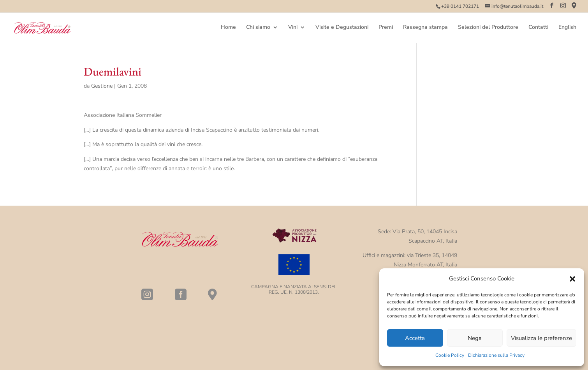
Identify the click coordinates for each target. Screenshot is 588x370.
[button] (572, 279)
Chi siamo (258, 28)
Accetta (415, 338)
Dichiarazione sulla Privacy (496, 355)
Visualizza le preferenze (541, 338)
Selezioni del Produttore (488, 28)
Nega (475, 338)
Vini (293, 28)
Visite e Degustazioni (342, 28)
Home (228, 28)
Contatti (538, 28)
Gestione (102, 86)
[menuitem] (567, 34)
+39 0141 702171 (460, 6)
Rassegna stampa (425, 28)
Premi (386, 28)
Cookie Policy (450, 355)
